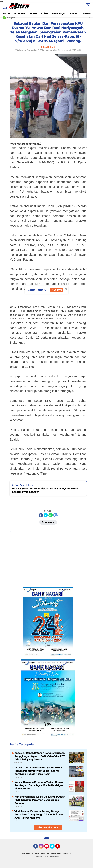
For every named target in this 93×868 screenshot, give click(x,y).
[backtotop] (47, 839)
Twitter (53, 847)
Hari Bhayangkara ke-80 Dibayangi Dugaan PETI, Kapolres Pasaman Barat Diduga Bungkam (40, 800)
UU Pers (35, 853)
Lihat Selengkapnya (48, 827)
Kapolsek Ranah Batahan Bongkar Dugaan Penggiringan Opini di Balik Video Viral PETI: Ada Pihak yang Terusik (40, 756)
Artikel (45, 13)
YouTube (60, 847)
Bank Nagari (59, 13)
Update (57, 290)
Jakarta (86, 13)
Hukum (74, 13)
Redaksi (26, 853)
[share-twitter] (46, 515)
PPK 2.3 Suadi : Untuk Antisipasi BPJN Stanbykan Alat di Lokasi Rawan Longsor (45, 490)
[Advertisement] (48, 563)
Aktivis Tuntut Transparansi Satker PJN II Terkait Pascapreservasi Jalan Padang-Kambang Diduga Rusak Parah (38, 771)
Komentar (48, 522)
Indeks (33, 13)
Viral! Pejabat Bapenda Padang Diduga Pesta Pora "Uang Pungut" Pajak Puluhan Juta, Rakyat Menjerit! (39, 814)
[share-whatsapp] (51, 515)
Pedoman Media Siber (51, 853)
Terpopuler (19, 13)
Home (6, 13)
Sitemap (67, 853)
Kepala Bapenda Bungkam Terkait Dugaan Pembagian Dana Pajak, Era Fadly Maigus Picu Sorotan (39, 785)
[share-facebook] (41, 515)
